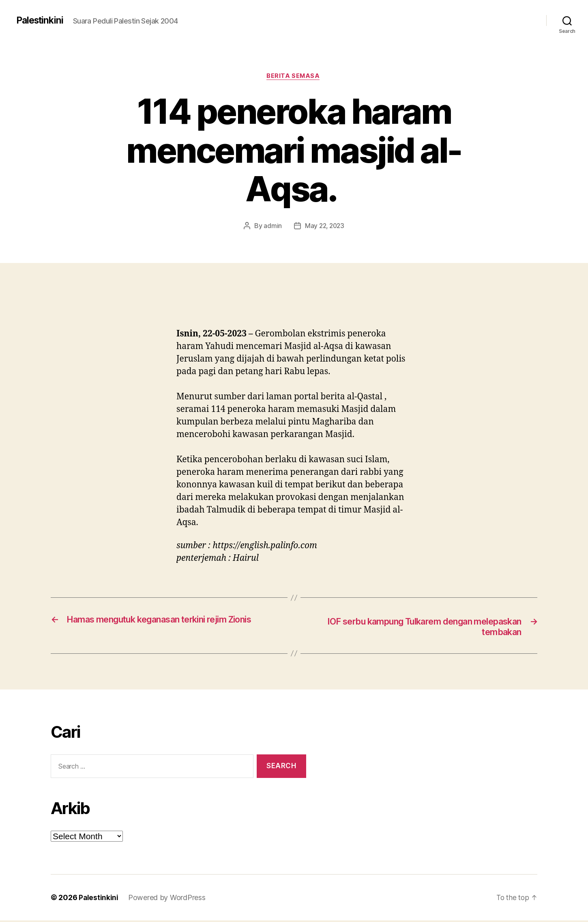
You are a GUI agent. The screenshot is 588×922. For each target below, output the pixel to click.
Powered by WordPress (167, 899)
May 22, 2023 (325, 227)
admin (271, 227)
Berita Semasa (294, 77)
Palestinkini (41, 20)
